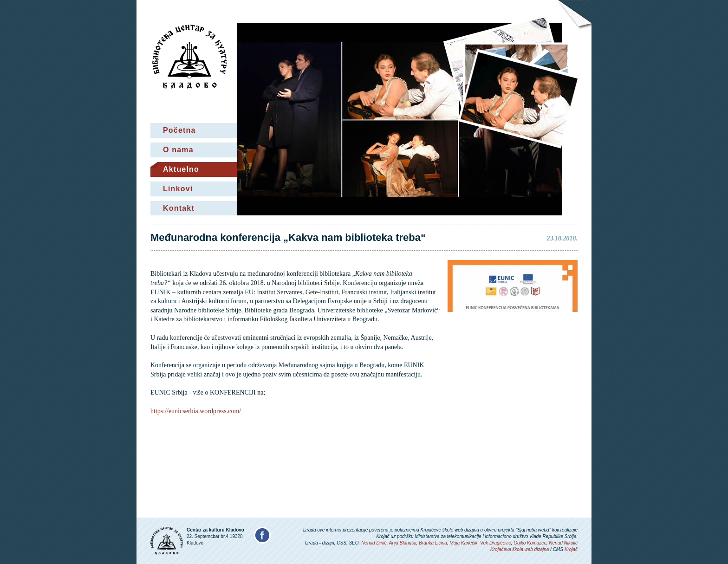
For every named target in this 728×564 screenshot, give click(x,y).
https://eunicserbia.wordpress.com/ (196, 411)
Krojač (571, 549)
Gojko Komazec (530, 543)
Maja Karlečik (463, 543)
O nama (178, 150)
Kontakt (179, 208)
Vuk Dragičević (496, 543)
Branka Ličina (433, 543)
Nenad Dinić (374, 543)
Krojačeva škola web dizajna (520, 549)
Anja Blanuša (403, 543)
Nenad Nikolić (563, 543)
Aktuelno (181, 169)
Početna (179, 130)
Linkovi (178, 189)
